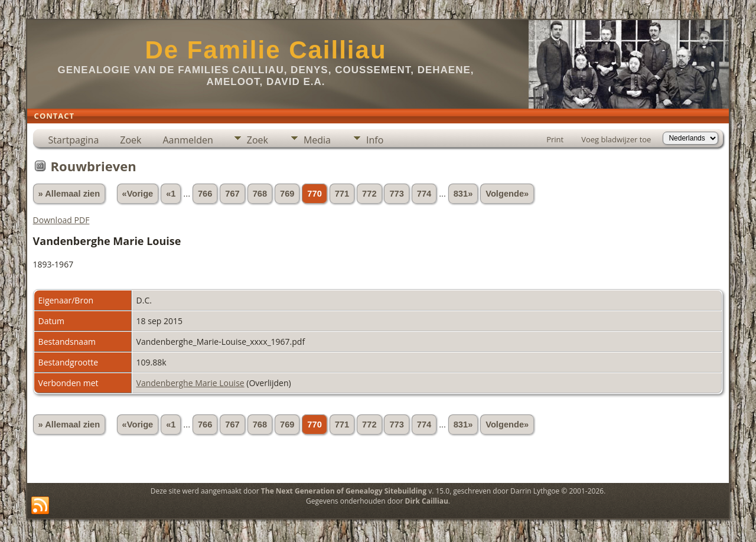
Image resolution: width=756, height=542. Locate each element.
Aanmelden (188, 140)
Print (555, 139)
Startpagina (74, 140)
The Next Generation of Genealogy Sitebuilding (344, 491)
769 (287, 194)
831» (463, 194)
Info (375, 140)
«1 (171, 194)
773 (396, 194)
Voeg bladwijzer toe (616, 139)
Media (317, 140)
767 (232, 194)
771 (342, 194)
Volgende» (507, 194)
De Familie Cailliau (265, 50)
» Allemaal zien (69, 194)
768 (260, 194)
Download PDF (61, 220)
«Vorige (138, 194)
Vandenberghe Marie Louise (190, 383)
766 (205, 194)
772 (369, 194)
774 (424, 194)
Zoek (131, 140)
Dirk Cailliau (427, 501)
